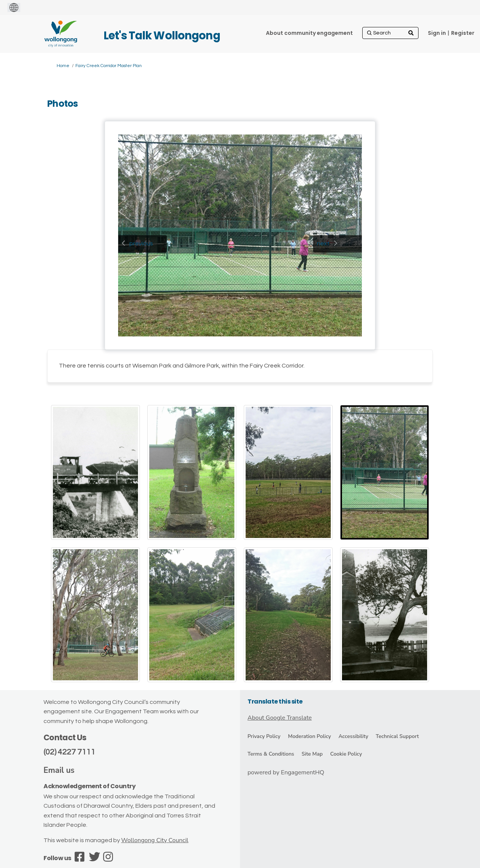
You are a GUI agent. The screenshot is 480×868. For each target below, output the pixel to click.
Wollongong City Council (155, 840)
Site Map (312, 754)
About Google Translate (280, 718)
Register (463, 33)
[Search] (390, 33)
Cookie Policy (346, 754)
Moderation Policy (310, 736)
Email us (59, 770)
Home (63, 66)
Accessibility (353, 736)
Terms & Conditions (271, 754)
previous (141, 244)
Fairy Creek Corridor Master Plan (109, 66)
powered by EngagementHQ (286, 772)
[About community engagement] (309, 33)
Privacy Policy (264, 736)
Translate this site (275, 701)
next (323, 244)
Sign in (437, 33)
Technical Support (397, 736)
